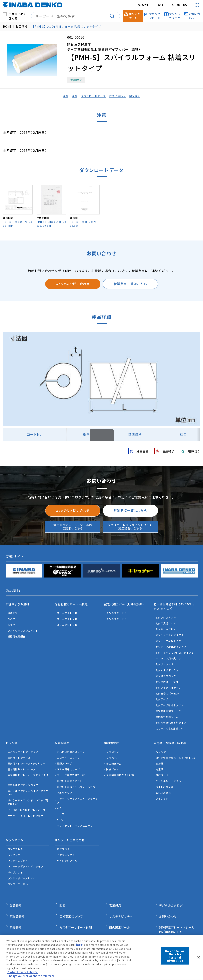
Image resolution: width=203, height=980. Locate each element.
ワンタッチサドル (18, 877)
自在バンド (162, 770)
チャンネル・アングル (168, 776)
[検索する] (114, 16)
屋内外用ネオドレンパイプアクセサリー (28, 788)
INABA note (18, 922)
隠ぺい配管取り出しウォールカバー (77, 782)
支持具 (159, 758)
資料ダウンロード (121, 922)
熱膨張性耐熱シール (167, 714)
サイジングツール (67, 853)
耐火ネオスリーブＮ (167, 679)
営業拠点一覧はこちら (130, 284)
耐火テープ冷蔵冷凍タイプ (171, 644)
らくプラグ (14, 847)
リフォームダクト (18, 853)
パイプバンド (15, 865)
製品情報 (144, 5)
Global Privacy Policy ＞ (23, 972)
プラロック (113, 747)
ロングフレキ (15, 842)
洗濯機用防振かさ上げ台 (120, 770)
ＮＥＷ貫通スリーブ (68, 764)
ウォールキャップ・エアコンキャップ (77, 795)
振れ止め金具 (163, 788)
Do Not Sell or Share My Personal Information (175, 956)
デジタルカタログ (171, 897)
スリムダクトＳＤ (67, 610)
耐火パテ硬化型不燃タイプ (171, 720)
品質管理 (65, 922)
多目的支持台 (114, 758)
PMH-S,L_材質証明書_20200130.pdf (51, 224)
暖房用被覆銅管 (17, 634)
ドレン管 (11, 739)
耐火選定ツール (120, 914)
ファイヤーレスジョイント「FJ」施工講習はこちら (130, 527)
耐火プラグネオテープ (168, 685)
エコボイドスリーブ (68, 753)
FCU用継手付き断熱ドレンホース (27, 805)
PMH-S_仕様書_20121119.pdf (84, 224)
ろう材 (11, 622)
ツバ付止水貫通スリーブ (71, 747)
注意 (62, 96)
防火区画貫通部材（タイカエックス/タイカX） (174, 605)
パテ (59, 803)
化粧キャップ (64, 788)
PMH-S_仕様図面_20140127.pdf (18, 224)
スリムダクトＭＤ (67, 616)
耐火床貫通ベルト (166, 621)
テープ (60, 809)
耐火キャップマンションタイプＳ (175, 650)
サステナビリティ (121, 905)
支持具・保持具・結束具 (170, 739)
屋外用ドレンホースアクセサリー (27, 758)
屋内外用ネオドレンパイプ (23, 780)
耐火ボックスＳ (165, 662)
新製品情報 (17, 905)
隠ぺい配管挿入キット (70, 776)
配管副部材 (62, 739)
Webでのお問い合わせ (73, 284)
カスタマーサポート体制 (76, 914)
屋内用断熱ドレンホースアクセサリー (28, 772)
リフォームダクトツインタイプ (25, 859)
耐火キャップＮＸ (166, 627)
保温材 (11, 616)
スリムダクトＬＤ (67, 622)
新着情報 (15, 914)
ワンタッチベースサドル (22, 871)
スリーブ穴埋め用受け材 (170, 726)
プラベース (112, 753)
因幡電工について (71, 905)
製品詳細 (138, 96)
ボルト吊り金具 (165, 782)
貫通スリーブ (64, 758)
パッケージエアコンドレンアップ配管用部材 (28, 797)
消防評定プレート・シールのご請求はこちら (73, 527)
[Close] (199, 957)
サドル (61, 815)
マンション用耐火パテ (168, 656)
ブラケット (162, 793)
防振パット (113, 764)
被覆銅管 (13, 610)
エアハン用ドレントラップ (23, 747)
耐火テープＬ (163, 697)
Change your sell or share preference (32, 976)
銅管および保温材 (17, 603)
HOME (7, 26)
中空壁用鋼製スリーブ (168, 708)
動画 (161, 5)
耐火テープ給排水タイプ (170, 703)
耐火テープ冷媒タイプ (168, 638)
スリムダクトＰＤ (116, 610)
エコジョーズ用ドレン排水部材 (25, 811)
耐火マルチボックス (167, 668)
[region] (101, 957)
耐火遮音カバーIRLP (167, 691)
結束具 (159, 764)
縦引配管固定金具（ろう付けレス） (176, 753)
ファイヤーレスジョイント (23, 628)
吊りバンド (162, 747)
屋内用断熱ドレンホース (22, 764)
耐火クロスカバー (166, 615)
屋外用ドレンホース (19, 753)
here (79, 945)
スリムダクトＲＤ (116, 616)
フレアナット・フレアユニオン (75, 821)
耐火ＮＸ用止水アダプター (171, 632)
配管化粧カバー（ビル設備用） (125, 603)
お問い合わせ (119, 96)
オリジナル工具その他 (70, 834)
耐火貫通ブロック (166, 673)
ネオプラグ (63, 842)
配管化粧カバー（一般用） (73, 603)
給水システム (14, 834)
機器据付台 (112, 739)
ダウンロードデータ (93, 96)
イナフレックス (66, 847)
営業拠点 (115, 897)
